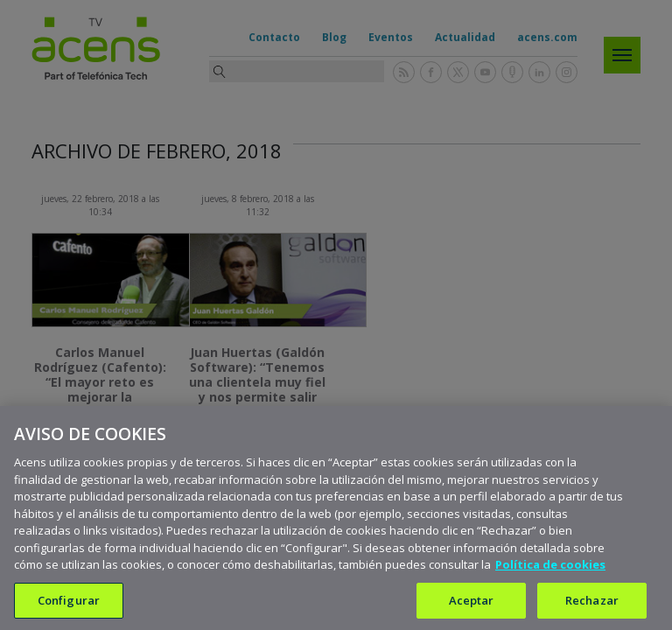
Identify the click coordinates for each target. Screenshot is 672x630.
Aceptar (472, 607)
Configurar (69, 607)
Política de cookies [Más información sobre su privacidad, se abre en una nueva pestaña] (550, 572)
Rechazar (592, 607)
